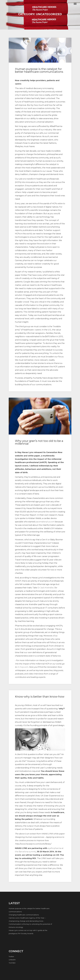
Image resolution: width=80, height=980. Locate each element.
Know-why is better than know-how (40, 697)
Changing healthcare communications (24, 915)
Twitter (11, 957)
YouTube (12, 963)
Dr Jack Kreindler (46, 588)
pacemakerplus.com (45, 522)
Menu (75, 4)
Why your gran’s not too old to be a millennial (39, 442)
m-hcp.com (23, 667)
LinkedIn (12, 960)
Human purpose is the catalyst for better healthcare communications (39, 70)
